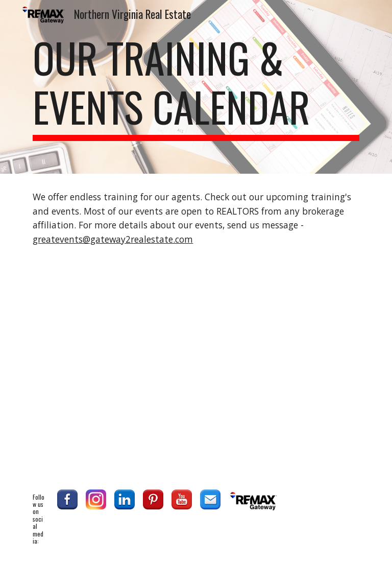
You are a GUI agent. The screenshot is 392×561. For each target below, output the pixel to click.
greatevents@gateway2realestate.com (113, 239)
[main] (196, 87)
